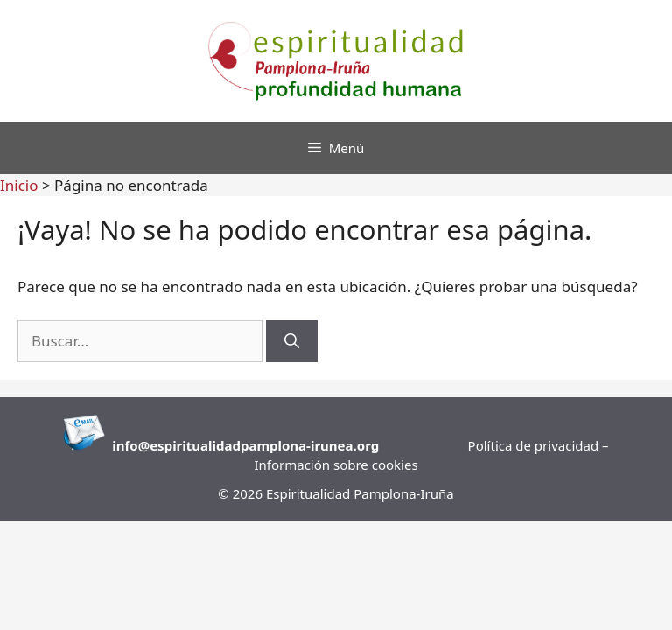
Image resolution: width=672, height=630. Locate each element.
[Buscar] (292, 341)
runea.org (346, 445)
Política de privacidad (535, 445)
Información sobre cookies (336, 465)
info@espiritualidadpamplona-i (213, 445)
